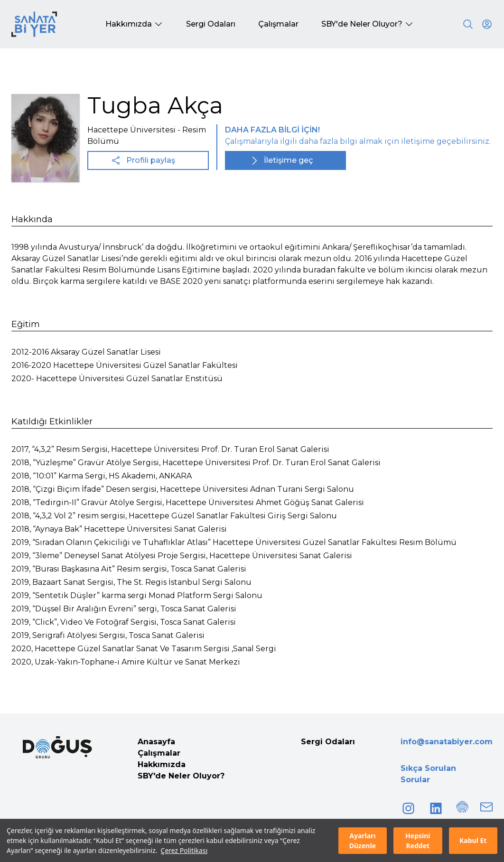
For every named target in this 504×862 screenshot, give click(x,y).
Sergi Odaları (328, 742)
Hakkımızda (162, 764)
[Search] (468, 24)
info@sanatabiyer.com (447, 742)
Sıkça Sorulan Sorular (428, 774)
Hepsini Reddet (418, 841)
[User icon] (487, 24)
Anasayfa (156, 742)
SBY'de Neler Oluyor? (181, 776)
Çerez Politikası (184, 850)
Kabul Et (473, 840)
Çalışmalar (159, 753)
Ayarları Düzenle (363, 841)
